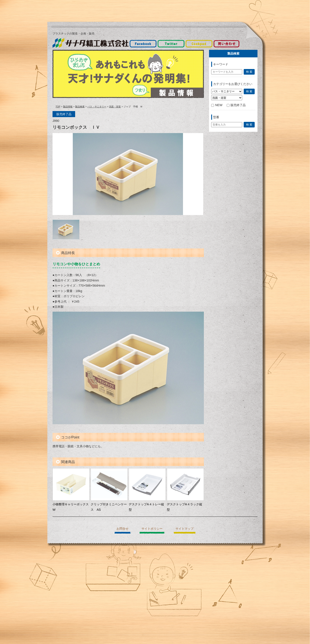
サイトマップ (184, 529)
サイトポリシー (152, 529)
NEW (217, 105)
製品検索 (80, 107)
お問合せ (122, 529)
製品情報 (68, 107)
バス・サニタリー (97, 107)
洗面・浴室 (115, 107)
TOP (58, 107)
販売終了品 (236, 105)
